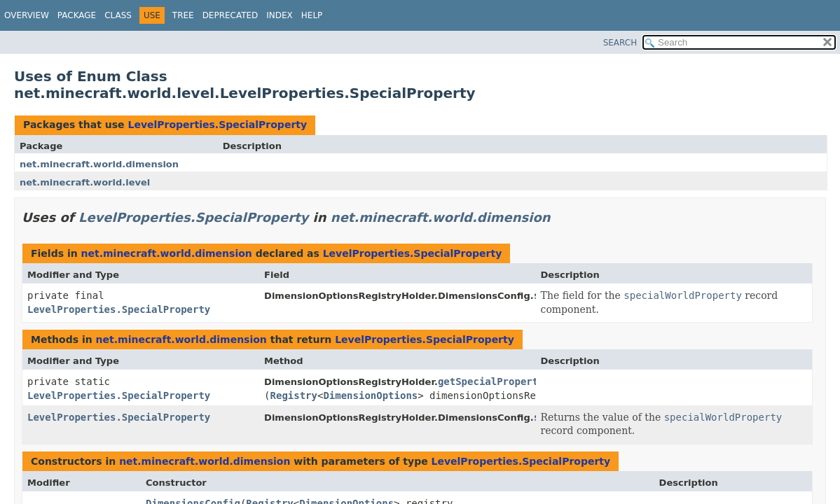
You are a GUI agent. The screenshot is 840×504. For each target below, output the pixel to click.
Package (77, 15)
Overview (27, 15)
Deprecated (230, 15)
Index (280, 15)
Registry (294, 395)
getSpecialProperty (491, 381)
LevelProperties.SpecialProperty (217, 125)
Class (118, 15)
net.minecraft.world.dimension (99, 164)
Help (312, 15)
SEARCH (620, 43)
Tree (183, 15)
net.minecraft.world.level (85, 182)
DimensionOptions (370, 395)
